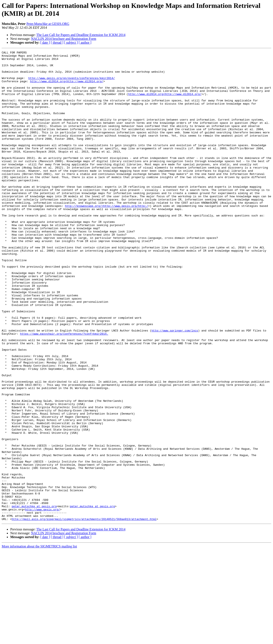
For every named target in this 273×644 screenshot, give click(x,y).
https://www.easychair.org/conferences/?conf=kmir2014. (64, 390)
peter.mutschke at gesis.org (34, 598)
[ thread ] (57, 43)
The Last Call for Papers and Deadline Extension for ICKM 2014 (81, 35)
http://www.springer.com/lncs (175, 387)
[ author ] (85, 43)
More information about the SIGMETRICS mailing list (39, 640)
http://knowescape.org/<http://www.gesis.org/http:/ (106, 237)
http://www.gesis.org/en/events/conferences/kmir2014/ (72, 84)
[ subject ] (71, 43)
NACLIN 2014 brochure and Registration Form (64, 39)
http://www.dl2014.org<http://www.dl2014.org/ (67, 88)
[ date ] (45, 43)
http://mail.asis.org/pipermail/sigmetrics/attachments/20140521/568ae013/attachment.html (84, 613)
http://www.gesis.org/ (42, 601)
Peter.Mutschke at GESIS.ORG (48, 24)
